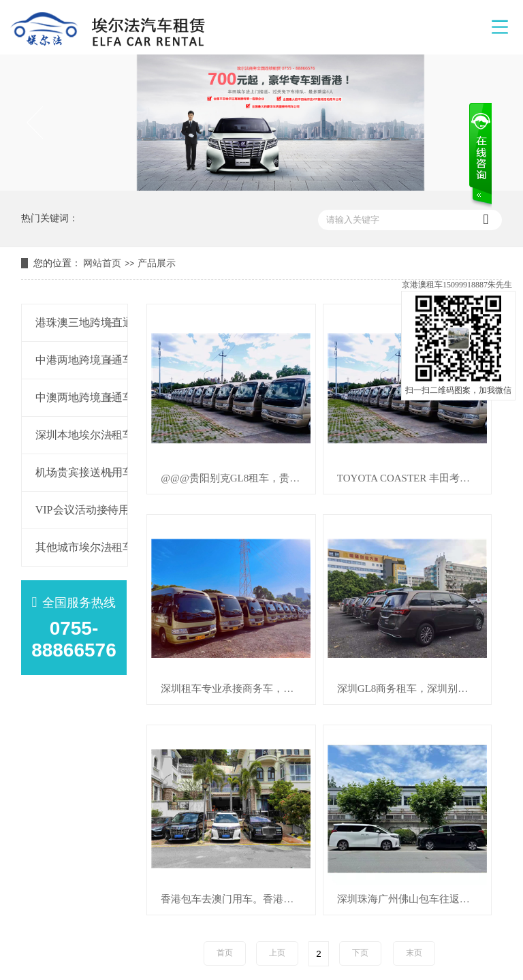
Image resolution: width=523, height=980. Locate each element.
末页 (414, 953)
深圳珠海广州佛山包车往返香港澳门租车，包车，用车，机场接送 (414, 899)
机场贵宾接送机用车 (71, 472)
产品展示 (157, 263)
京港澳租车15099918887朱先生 (457, 285)
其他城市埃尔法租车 (71, 547)
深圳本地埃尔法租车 (71, 435)
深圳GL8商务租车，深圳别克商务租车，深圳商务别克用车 (414, 689)
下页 (360, 953)
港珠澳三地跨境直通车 (71, 322)
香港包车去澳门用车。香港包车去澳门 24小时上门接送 (238, 899)
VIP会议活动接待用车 (71, 510)
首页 (225, 953)
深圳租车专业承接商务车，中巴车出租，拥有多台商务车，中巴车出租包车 (238, 689)
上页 (277, 953)
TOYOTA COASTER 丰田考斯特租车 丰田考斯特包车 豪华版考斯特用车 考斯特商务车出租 (414, 478)
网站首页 (102, 263)
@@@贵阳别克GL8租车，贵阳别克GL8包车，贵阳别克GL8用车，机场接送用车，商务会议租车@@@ (238, 478)
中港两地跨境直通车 (71, 360)
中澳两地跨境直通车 (71, 397)
